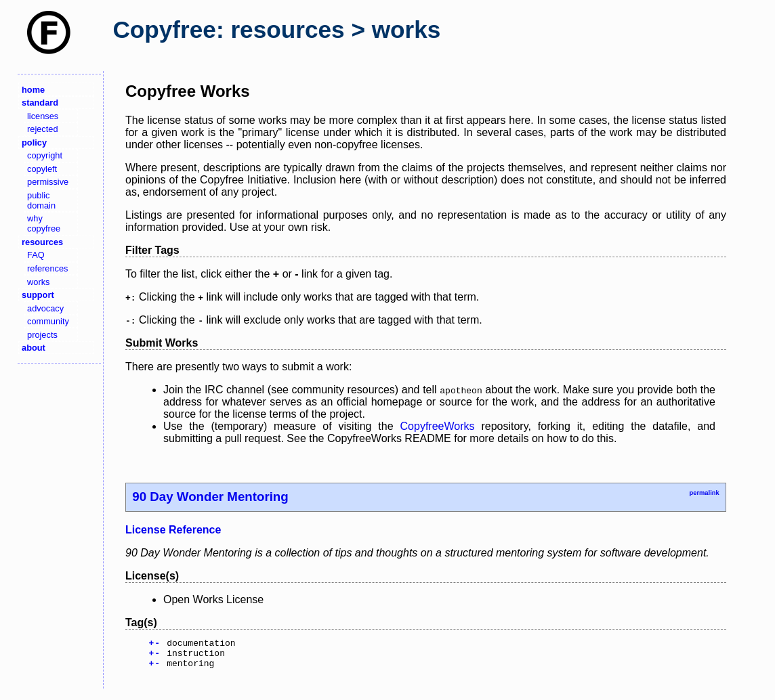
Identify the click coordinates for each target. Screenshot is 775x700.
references (47, 268)
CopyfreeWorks (438, 426)
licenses (43, 116)
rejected (43, 129)
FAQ (36, 255)
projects (42, 335)
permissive (48, 182)
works (38, 282)
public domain (41, 200)
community (48, 321)
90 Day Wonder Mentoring (210, 497)
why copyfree (44, 223)
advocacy (45, 308)
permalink (704, 493)
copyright (45, 155)
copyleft (42, 169)
